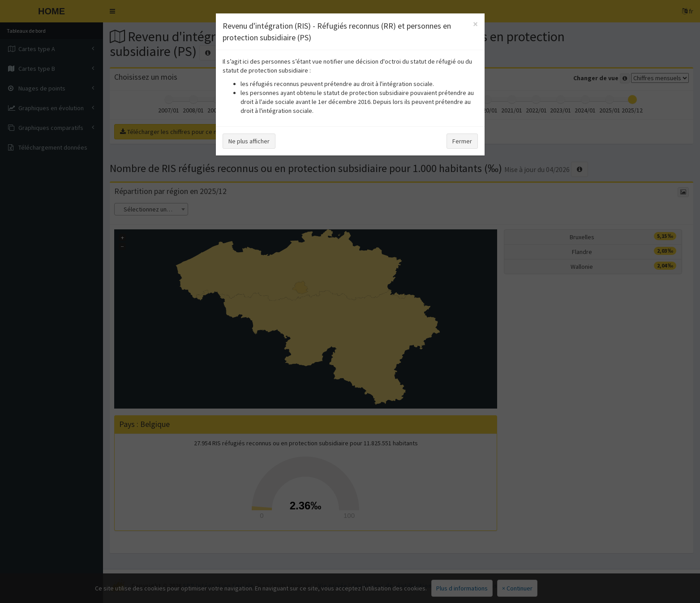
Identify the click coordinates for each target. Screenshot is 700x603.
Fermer (462, 141)
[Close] (475, 24)
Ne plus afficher (249, 141)
